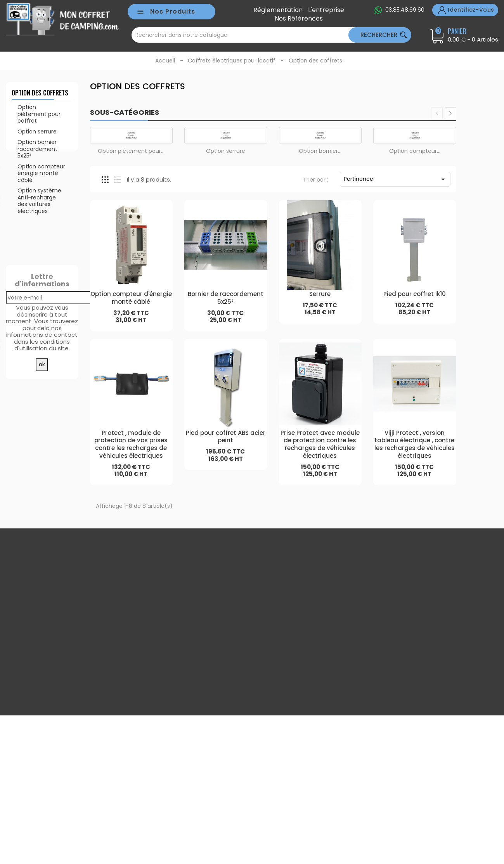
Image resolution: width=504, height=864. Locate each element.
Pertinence (395, 179)
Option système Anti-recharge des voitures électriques (39, 207)
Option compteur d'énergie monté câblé (131, 298)
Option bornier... (320, 151)
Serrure (56, 367)
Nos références (299, 19)
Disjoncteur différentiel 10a (61, 296)
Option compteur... (415, 151)
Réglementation (278, 10)
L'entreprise (326, 10)
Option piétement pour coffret (39, 120)
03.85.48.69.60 (405, 10)
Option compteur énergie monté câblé (41, 179)
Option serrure (37, 137)
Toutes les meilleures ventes (42, 507)
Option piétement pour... (131, 151)
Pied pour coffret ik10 (415, 294)
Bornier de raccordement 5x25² (226, 298)
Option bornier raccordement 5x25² (37, 155)
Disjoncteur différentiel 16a (61, 439)
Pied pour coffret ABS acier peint (226, 437)
